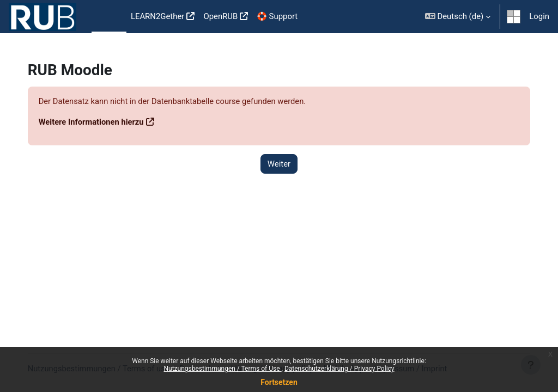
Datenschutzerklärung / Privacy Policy (339, 369)
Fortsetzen (279, 382)
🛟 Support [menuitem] (277, 16)
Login (539, 16)
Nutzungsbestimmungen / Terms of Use (222, 369)
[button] (458, 17)
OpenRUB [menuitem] (220, 16)
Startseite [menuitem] (109, 17)
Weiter (279, 164)
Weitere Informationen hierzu (103, 122)
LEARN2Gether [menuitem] (158, 16)
